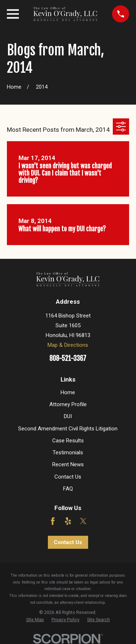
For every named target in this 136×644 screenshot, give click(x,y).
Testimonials (68, 453)
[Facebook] (53, 521)
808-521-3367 (68, 359)
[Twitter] (83, 521)
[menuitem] (35, 620)
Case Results (68, 441)
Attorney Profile (68, 404)
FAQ (68, 489)
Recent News (68, 464)
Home (68, 392)
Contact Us (68, 477)
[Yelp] (68, 521)
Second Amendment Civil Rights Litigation (68, 429)
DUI (68, 416)
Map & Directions (68, 345)
